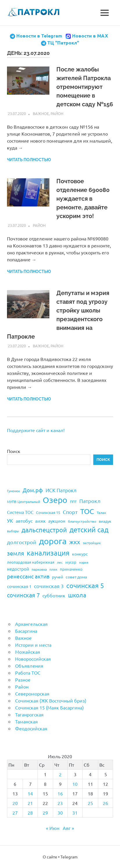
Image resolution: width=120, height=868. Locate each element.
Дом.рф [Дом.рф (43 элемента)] (33, 490)
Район (57, 113)
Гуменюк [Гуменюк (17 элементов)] (14, 491)
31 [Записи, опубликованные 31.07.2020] (75, 813)
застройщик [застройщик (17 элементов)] (92, 543)
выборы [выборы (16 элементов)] (13, 531)
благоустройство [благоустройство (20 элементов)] (82, 521)
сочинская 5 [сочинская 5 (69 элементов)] (85, 585)
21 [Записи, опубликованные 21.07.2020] (30, 803)
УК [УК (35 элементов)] (10, 521)
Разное (23, 680)
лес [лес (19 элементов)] (60, 562)
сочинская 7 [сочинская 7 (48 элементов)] (23, 595)
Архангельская (31, 624)
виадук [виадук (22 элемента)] (105, 521)
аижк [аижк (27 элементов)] (40, 521)
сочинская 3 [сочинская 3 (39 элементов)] (49, 586)
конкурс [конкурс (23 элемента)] (80, 554)
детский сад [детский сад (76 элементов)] (89, 530)
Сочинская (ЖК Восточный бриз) (51, 700)
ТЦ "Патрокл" (63, 43)
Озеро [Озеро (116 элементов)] (55, 500)
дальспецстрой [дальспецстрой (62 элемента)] (44, 530)
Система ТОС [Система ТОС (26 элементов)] (20, 512)
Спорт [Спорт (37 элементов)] (70, 512)
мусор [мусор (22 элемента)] (71, 562)
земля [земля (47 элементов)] (16, 553)
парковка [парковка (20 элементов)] (39, 569)
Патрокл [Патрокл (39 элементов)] (90, 501)
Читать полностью (29, 160)
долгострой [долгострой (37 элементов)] (22, 542)
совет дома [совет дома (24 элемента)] (76, 577)
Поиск (14, 451)
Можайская (28, 652)
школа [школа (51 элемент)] (77, 595)
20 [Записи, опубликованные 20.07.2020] (15, 803)
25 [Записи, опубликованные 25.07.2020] (90, 803)
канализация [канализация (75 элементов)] (48, 553)
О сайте (50, 857)
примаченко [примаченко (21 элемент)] (71, 569)
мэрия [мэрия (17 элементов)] (84, 562)
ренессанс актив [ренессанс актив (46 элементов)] (28, 576)
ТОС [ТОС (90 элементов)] (87, 511)
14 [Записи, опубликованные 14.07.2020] (30, 793)
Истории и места (33, 645)
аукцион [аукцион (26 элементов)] (57, 521)
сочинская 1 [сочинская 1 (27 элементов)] (19, 586)
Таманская (26, 721)
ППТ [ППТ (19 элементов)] (73, 502)
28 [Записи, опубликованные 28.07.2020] (30, 813)
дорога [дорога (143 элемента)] (53, 541)
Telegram (69, 857)
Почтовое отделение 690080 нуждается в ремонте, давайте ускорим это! (83, 199)
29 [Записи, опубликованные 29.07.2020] (45, 813)
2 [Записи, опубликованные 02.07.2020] (60, 774)
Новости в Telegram (39, 36)
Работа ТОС (28, 673)
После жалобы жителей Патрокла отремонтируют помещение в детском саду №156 (85, 87)
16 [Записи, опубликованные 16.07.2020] (60, 793)
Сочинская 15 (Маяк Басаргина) (49, 707)
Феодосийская (31, 728)
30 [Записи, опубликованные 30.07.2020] (60, 813)
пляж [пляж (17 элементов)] (53, 569)
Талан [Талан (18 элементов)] (101, 513)
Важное (41, 113)
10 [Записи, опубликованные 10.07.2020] (75, 784)
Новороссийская (33, 659)
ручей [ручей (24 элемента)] (58, 577)
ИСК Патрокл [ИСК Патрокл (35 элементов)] (61, 490)
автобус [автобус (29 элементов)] (24, 521)
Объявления (29, 666)
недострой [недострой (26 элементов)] (18, 569)
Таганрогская (29, 714)
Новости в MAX (90, 36)
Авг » (68, 828)
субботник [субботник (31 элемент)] (54, 595)
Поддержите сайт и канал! (36, 430)
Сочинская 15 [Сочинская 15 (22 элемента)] (48, 512)
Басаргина (26, 631)
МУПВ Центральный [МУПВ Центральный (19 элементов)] (24, 502)
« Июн (53, 828)
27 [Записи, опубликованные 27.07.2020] (15, 813)
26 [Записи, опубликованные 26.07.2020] (105, 803)
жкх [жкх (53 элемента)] (75, 542)
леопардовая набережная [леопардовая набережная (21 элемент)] (31, 562)
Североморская (32, 693)
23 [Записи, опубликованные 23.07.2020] (60, 803)
